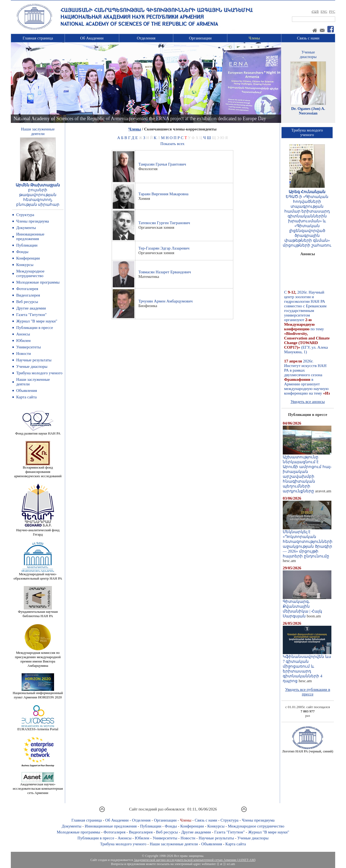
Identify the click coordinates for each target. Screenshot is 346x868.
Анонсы (23, 334)
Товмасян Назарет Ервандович (165, 272)
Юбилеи (23, 341)
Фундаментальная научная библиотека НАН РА (38, 612)
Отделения (146, 38)
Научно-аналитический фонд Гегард (38, 531)
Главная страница (38, 38)
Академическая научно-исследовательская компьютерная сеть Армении (38, 787)
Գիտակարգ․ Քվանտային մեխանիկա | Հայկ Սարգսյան (307, 607)
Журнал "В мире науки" (37, 321)
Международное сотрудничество (30, 273)
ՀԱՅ (315, 12)
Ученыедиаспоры (308, 54)
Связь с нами (308, 38)
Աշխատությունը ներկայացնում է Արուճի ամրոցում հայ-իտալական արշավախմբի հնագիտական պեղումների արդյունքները (307, 472)
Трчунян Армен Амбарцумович (166, 301)
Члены (254, 38)
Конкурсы (25, 265)
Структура (25, 215)
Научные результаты (34, 360)
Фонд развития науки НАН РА (38, 432)
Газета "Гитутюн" (31, 315)
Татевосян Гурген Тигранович (164, 223)
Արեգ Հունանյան (307, 192)
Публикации (27, 245)
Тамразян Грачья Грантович (162, 164)
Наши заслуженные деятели (174, 844)
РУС (332, 12)
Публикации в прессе (35, 328)
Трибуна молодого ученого (39, 373)
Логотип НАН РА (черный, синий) (307, 750)
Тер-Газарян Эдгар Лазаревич (164, 248)
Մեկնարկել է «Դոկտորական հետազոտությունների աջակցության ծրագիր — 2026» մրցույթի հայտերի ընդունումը (308, 542)
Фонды (22, 252)
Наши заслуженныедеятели (38, 131)
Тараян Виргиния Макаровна (163, 194)
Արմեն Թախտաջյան (38, 185)
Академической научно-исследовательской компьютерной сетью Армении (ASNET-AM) (194, 860)
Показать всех (172, 144)
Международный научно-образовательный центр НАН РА (38, 575)
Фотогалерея (27, 289)
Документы (26, 228)
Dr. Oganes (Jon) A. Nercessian (308, 111)
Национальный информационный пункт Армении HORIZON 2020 (38, 693)
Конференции (28, 258)
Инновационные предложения (30, 236)
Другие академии (31, 308)
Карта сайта (26, 397)
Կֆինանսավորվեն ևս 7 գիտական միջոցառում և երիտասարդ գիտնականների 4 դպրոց (307, 667)
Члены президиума (33, 221)
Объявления (27, 391)
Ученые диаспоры (32, 366)
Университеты (29, 347)
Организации (200, 38)
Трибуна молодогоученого (307, 132)
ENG (324, 12)
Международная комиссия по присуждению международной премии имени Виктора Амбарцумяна (38, 657)
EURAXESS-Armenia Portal (38, 727)
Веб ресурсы (27, 302)
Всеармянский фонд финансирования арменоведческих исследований (38, 470)
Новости (24, 354)
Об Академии (92, 38)
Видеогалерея (28, 295)
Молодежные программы (38, 282)
